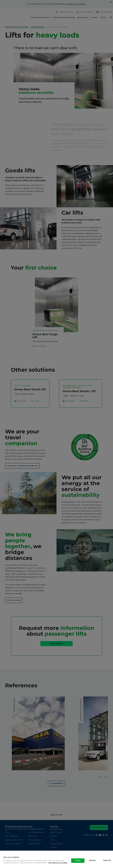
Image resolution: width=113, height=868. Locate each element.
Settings (92, 860)
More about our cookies (58, 863)
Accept (78, 861)
